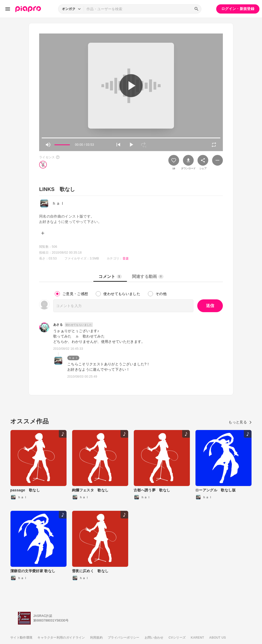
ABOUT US (218, 638)
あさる (58, 325)
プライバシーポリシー (124, 638)
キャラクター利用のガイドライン (61, 638)
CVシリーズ (177, 638)
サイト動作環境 (21, 638)
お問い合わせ (154, 638)
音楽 (126, 258)
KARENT (198, 638)
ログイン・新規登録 (238, 9)
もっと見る (240, 422)
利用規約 (96, 638)
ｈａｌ (73, 358)
